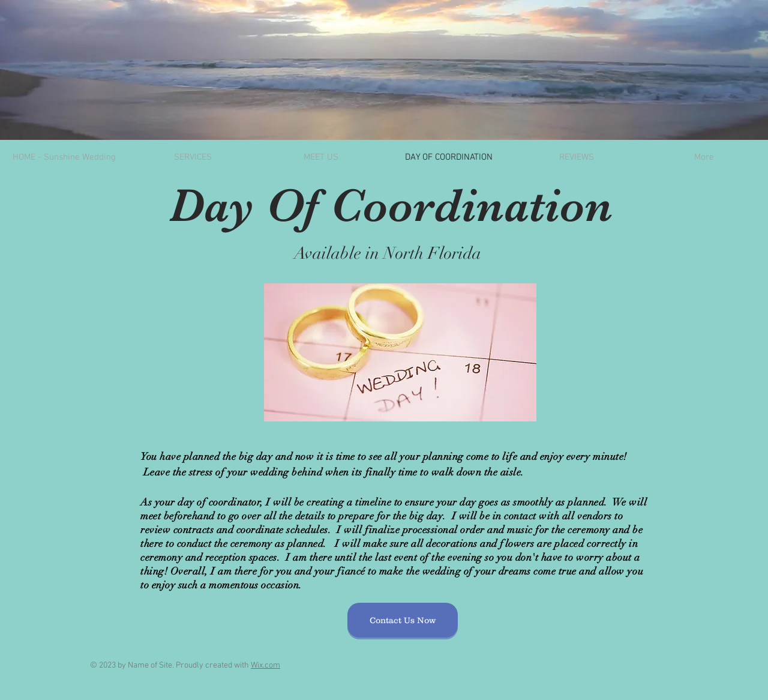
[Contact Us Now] (403, 620)
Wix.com (265, 665)
